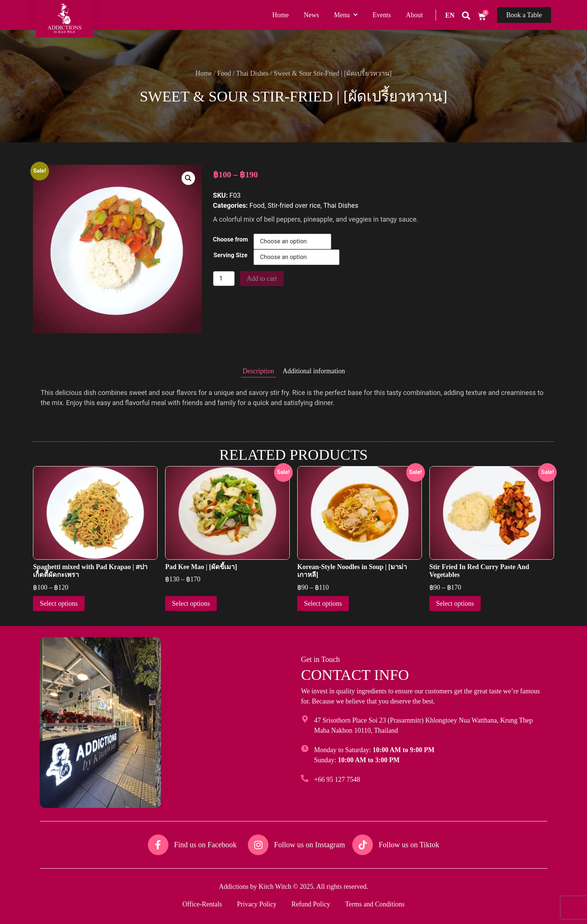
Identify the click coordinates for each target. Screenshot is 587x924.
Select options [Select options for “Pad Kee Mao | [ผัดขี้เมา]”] (191, 604)
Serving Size (230, 255)
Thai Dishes (252, 73)
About (414, 15)
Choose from (231, 240)
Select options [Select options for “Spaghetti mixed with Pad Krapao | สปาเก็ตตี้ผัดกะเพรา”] (59, 604)
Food (224, 73)
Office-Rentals (202, 904)
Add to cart (262, 279)
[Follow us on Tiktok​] (363, 845)
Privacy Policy (257, 904)
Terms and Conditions (375, 904)
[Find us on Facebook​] (158, 845)
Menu (346, 15)
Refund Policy (311, 904)
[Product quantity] (224, 279)
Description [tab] (258, 371)
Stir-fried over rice (294, 205)
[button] (188, 178)
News (311, 15)
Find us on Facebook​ (205, 845)
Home (280, 15)
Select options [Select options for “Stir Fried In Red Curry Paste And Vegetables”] (455, 604)
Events (382, 15)
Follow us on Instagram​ (309, 845)
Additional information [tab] (314, 371)
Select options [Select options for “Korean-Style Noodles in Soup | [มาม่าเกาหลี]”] (323, 604)
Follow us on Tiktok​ (409, 845)
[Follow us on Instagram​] (258, 845)
